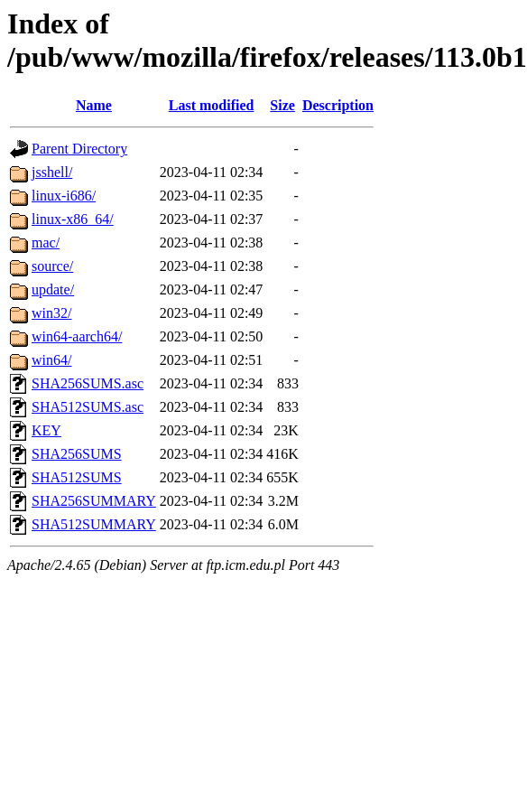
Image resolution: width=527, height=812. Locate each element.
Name (94, 105)
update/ (53, 289)
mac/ (46, 243)
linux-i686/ (64, 196)
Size (282, 105)
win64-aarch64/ (77, 336)
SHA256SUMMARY (94, 501)
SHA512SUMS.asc (88, 407)
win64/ (51, 360)
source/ (52, 266)
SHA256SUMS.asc (88, 383)
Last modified (212, 105)
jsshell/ (52, 172)
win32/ (51, 313)
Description (338, 105)
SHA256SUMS (77, 454)
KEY (46, 430)
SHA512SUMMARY (94, 524)
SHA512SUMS (77, 477)
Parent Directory (79, 149)
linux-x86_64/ (73, 219)
